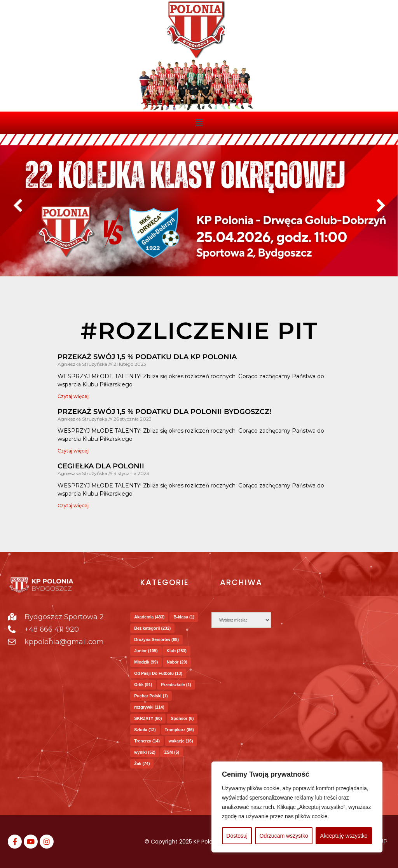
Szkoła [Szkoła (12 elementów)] (145, 730)
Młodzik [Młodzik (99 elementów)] (146, 662)
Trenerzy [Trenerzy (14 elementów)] (147, 741)
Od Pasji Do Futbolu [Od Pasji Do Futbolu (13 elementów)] (158, 673)
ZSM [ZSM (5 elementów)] (171, 752)
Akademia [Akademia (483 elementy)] (149, 617)
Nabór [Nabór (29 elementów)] (177, 662)
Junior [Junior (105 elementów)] (146, 651)
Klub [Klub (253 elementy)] (176, 651)
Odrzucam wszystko (284, 836)
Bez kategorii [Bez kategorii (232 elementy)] (152, 628)
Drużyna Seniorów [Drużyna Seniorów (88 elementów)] (156, 639)
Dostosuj (237, 836)
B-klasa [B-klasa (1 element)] (184, 617)
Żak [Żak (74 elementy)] (142, 763)
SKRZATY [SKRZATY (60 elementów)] (148, 718)
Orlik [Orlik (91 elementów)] (143, 685)
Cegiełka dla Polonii (101, 466)
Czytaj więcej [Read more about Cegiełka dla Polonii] (73, 506)
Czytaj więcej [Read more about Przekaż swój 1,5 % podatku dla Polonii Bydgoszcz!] (73, 451)
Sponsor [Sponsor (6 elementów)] (182, 718)
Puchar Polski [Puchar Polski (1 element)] (151, 696)
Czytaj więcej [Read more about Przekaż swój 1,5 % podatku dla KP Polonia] (73, 396)
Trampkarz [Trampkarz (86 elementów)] (179, 730)
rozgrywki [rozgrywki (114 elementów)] (149, 707)
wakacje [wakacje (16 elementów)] (181, 741)
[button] (199, 123)
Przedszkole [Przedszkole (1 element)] (176, 685)
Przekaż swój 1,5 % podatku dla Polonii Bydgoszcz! (164, 412)
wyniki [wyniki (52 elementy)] (145, 752)
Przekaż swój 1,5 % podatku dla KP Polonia (147, 357)
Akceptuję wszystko (344, 836)
